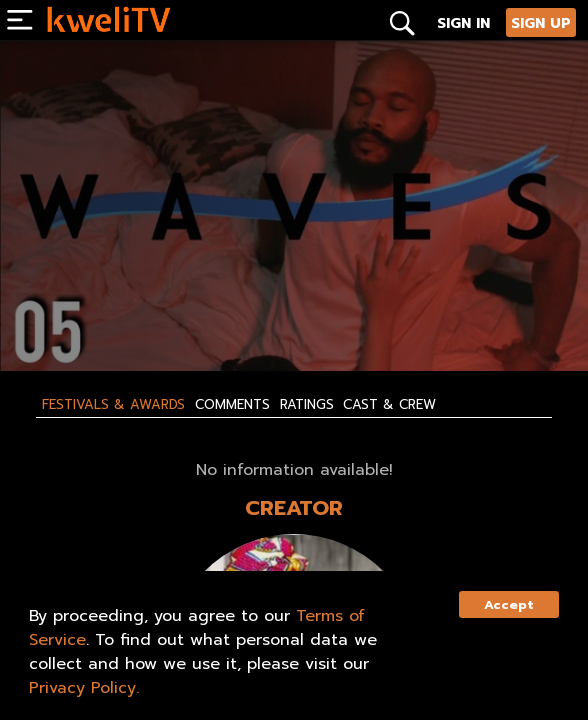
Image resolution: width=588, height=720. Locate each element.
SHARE (271, 321)
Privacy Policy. (84, 688)
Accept (509, 604)
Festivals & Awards (113, 405)
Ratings (307, 405)
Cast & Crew (389, 405)
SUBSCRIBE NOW (82, 321)
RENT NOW (187, 321)
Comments (232, 405)
